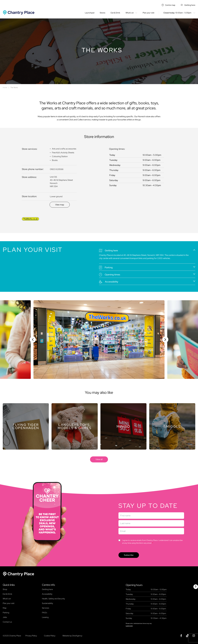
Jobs (5, 617)
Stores (102, 13)
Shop (5, 589)
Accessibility (47, 594)
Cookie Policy (50, 636)
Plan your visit (148, 13)
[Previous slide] (33, 340)
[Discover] (60, 205)
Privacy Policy (31, 636)
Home (5, 88)
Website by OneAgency (72, 636)
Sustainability (47, 603)
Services (46, 608)
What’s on (130, 13)
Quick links (9, 585)
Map (5, 608)
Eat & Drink (115, 13)
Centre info (48, 585)
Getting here (47, 589)
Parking (6, 613)
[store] (99, 459)
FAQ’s (44, 613)
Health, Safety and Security (53, 599)
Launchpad (90, 13)
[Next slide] (165, 340)
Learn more (129, 626)
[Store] (26, 426)
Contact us (7, 622)
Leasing (45, 617)
